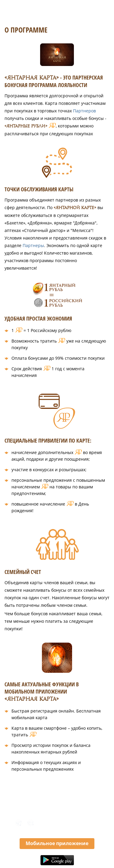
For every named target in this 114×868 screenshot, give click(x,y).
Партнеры (33, 245)
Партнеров (84, 111)
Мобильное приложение (57, 843)
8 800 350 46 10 (74, 823)
